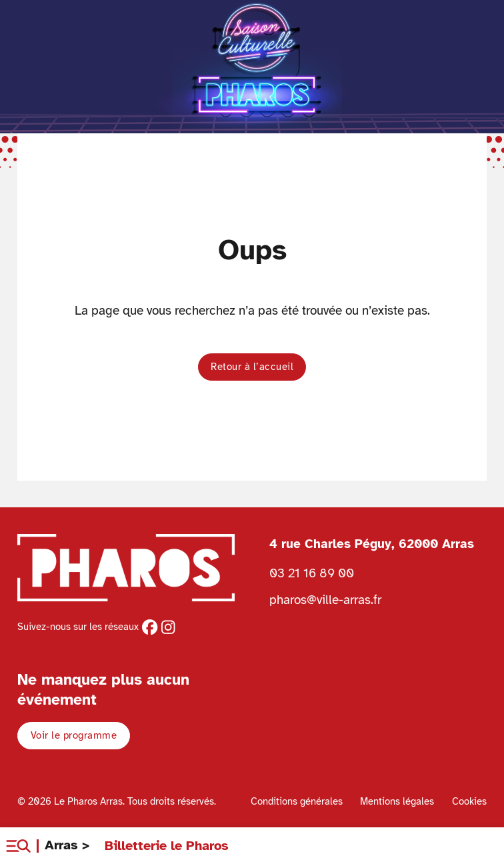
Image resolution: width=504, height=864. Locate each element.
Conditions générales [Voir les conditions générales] (297, 801)
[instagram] (168, 627)
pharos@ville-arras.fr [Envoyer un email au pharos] (325, 600)
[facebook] (150, 627)
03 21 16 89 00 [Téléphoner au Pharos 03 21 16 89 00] (312, 573)
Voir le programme (74, 735)
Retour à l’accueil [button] (252, 367)
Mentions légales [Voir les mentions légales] (397, 801)
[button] (18, 846)
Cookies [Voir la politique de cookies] (469, 801)
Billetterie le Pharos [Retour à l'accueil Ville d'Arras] (167, 846)
